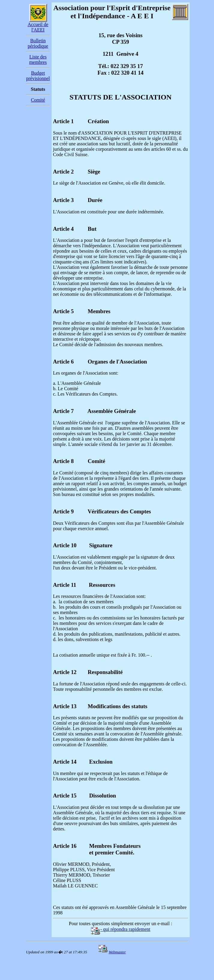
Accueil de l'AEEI (38, 27)
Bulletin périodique (38, 43)
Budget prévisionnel (38, 76)
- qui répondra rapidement (121, 929)
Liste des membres (38, 59)
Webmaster (117, 952)
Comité (38, 100)
